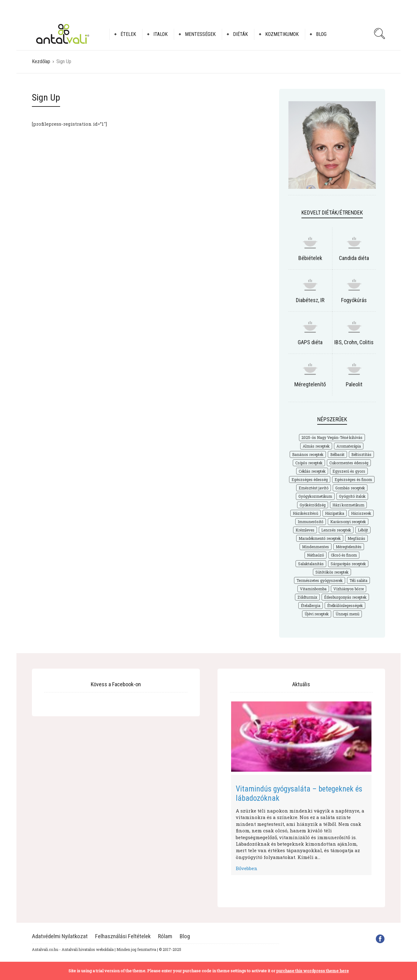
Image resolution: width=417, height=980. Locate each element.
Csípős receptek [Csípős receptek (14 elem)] (309, 463)
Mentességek (200, 34)
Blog (321, 34)
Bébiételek (310, 258)
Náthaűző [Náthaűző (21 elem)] (316, 555)
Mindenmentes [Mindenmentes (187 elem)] (316, 547)
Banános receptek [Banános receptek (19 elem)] (308, 454)
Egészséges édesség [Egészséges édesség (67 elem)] (310, 479)
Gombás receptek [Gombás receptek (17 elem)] (350, 488)
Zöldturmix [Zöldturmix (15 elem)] (307, 597)
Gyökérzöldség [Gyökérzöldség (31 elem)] (313, 505)
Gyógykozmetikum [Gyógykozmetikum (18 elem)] (315, 496)
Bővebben (247, 868)
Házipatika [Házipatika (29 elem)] (335, 513)
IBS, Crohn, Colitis (354, 342)
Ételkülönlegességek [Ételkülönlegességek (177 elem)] (345, 605)
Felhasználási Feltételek (123, 936)
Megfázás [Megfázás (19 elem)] (356, 538)
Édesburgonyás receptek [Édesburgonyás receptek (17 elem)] (345, 597)
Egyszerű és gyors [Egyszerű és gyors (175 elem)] (349, 471)
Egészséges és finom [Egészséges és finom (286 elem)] (353, 479)
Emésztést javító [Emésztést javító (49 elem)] (314, 488)
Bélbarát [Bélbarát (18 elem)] (337, 454)
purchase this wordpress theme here (313, 971)
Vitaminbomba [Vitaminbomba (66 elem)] (313, 589)
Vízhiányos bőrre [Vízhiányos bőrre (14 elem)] (349, 589)
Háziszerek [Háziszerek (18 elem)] (361, 513)
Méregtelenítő (310, 384)
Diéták (240, 34)
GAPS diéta (310, 342)
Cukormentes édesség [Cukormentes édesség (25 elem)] (349, 463)
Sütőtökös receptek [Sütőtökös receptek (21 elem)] (332, 572)
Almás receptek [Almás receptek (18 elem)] (316, 446)
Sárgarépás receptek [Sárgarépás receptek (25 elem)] (348, 564)
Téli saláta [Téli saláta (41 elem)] (358, 580)
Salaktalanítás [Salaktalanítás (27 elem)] (311, 564)
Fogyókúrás (354, 300)
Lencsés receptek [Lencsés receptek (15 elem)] (336, 530)
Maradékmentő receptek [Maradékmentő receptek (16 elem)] (320, 538)
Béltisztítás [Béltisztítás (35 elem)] (361, 454)
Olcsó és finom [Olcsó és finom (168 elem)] (344, 555)
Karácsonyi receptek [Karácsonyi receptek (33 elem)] (348, 522)
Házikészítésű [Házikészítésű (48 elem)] (305, 513)
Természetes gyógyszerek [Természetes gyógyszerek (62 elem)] (320, 580)
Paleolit (354, 384)
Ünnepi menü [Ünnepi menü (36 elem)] (347, 614)
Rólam (165, 936)
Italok (160, 34)
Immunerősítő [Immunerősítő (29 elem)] (311, 522)
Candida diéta (354, 258)
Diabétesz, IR (310, 300)
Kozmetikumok (282, 34)
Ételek (128, 34)
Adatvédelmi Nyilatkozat (60, 936)
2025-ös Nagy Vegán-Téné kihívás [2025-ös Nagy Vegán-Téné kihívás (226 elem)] (332, 437)
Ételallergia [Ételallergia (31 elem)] (311, 605)
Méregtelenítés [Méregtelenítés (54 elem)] (349, 547)
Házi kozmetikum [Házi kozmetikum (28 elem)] (348, 505)
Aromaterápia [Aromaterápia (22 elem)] (349, 446)
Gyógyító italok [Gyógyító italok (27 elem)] (352, 496)
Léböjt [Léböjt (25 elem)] (363, 530)
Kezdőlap (41, 61)
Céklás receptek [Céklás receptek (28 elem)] (312, 471)
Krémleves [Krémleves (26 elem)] (305, 530)
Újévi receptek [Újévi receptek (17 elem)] (317, 614)
